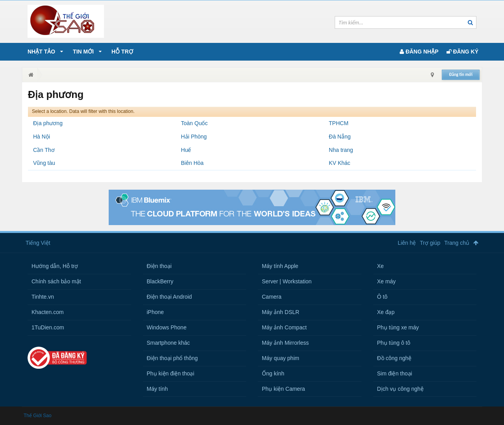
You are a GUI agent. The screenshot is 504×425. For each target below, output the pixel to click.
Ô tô (382, 297)
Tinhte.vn (43, 297)
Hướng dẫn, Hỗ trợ (55, 266)
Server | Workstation (287, 281)
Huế (186, 150)
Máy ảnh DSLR (281, 312)
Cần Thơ (44, 150)
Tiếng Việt (38, 243)
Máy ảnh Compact (284, 327)
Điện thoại (159, 266)
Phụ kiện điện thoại (171, 373)
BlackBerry (160, 281)
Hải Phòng (194, 137)
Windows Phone (167, 327)
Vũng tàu (44, 163)
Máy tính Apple (280, 266)
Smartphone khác (169, 343)
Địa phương (48, 123)
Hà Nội (42, 137)
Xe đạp (386, 312)
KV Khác (339, 163)
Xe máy (386, 281)
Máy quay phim (281, 358)
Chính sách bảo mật (56, 281)
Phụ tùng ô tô (394, 343)
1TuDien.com (48, 327)
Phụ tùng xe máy (398, 327)
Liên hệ (407, 243)
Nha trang (341, 150)
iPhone (156, 312)
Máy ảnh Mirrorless (285, 343)
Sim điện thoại (395, 373)
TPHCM (339, 123)
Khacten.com (48, 312)
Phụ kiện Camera (283, 389)
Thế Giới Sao (38, 416)
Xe (381, 266)
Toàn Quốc (195, 123)
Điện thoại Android (170, 297)
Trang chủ (457, 243)
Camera (272, 297)
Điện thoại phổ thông (172, 358)
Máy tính (157, 389)
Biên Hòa (193, 163)
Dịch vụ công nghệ (400, 389)
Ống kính (273, 373)
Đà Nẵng (340, 137)
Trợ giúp (430, 243)
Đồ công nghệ (395, 358)
